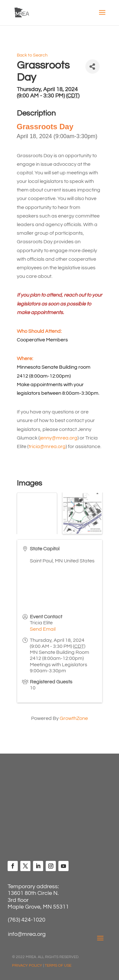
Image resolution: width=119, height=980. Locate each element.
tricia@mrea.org (47, 446)
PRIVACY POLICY (27, 966)
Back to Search (32, 55)
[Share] (93, 67)
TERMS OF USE (58, 966)
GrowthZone (74, 718)
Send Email (43, 629)
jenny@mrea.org (59, 438)
